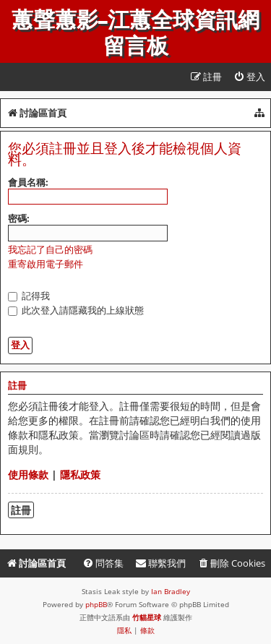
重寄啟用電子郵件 (46, 264)
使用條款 (28, 475)
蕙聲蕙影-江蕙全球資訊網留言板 (135, 33)
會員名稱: (28, 182)
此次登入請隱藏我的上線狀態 (76, 310)
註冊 (21, 510)
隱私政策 (80, 475)
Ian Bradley (171, 591)
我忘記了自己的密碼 (50, 250)
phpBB (96, 604)
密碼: (19, 218)
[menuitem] (249, 77)
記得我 (29, 296)
